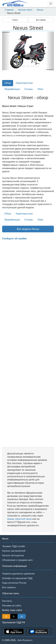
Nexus (40, 10)
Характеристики (24, 83)
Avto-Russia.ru (25, 640)
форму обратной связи (19, 519)
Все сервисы (9, 587)
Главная (9, 10)
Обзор (8, 83)
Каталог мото (25, 10)
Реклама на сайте (12, 606)
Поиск (15, 20)
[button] (6, 51)
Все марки (41, 20)
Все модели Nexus (28, 229)
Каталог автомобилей (14, 551)
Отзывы (29, 89)
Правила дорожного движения (18, 574)
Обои (40, 89)
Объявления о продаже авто (17, 560)
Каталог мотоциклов (13, 555)
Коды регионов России (14, 583)
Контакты (7, 601)
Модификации (12, 89)
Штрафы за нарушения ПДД (17, 578)
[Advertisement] (28, 344)
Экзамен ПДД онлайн (14, 546)
